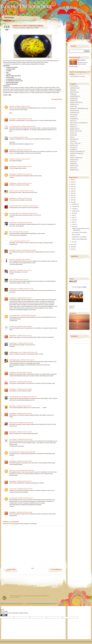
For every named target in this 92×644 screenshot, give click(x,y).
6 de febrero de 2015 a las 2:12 (27, 360)
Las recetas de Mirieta (15, 126)
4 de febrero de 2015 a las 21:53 (26, 191)
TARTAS (72, 162)
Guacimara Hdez (13, 498)
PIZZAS (72, 141)
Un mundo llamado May (15, 397)
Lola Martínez (13, 174)
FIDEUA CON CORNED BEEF (79, 239)
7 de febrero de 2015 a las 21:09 (24, 432)
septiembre (75, 211)
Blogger (84, 287)
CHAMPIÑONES (74, 96)
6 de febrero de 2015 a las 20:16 (29, 397)
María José (12, 259)
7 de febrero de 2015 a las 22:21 (25, 439)
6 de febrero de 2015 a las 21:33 (24, 406)
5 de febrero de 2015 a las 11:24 (24, 270)
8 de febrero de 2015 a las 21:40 (27, 470)
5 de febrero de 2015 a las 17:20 (25, 289)
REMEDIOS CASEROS (76, 154)
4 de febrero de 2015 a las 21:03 (22, 159)
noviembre (75, 206)
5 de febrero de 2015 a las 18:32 (24, 298)
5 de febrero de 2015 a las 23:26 (29, 352)
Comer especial (13, 439)
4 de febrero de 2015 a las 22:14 (24, 198)
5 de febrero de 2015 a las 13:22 (21, 280)
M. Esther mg (13, 326)
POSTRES (73, 145)
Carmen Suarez (13, 489)
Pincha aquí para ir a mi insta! (77, 76)
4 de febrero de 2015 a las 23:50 (22, 241)
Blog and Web (46, 596)
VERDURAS (73, 170)
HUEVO (72, 121)
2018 (72, 195)
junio (73, 218)
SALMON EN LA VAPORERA (79, 237)
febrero (74, 227)
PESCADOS (73, 139)
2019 (72, 193)
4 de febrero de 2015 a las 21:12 (24, 167)
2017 (72, 198)
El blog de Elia (13, 223)
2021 (72, 189)
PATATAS (72, 135)
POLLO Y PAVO (74, 143)
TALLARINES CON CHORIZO (79, 232)
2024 (72, 182)
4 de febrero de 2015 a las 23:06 (21, 232)
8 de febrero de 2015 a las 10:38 (28, 452)
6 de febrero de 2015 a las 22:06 (25, 423)
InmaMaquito (13, 119)
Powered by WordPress (4, 598)
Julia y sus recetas (14, 191)
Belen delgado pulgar (14, 360)
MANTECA (73, 125)
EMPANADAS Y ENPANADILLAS (78, 109)
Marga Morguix (13, 343)
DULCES (72, 106)
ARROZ (72, 90)
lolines (11, 232)
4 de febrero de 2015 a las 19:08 (24, 119)
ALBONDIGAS (74, 88)
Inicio (33, 568)
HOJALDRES (73, 119)
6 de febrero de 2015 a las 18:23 (24, 372)
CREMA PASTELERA (75, 102)
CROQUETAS (73, 104)
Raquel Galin (13, 270)
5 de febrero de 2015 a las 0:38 (29, 250)
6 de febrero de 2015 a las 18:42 (25, 382)
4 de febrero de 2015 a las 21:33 (24, 183)
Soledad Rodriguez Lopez (15, 352)
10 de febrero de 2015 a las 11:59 (24, 512)
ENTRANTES (73, 113)
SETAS (72, 156)
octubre (74, 209)
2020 (72, 191)
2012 (72, 249)
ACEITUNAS (73, 86)
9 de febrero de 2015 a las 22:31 (26, 498)
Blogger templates (37, 596)
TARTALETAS (73, 160)
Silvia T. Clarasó (13, 423)
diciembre (75, 204)
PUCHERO (73, 149)
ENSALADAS (73, 111)
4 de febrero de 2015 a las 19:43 (20, 137)
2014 (72, 245)
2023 (72, 184)
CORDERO (73, 100)
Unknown (12, 106)
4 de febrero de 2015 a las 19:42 (28, 126)
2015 (72, 202)
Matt (31, 596)
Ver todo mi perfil (73, 66)
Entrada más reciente (57, 569)
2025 (72, 180)
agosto (74, 213)
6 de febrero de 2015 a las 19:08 (24, 389)
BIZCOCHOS (73, 92)
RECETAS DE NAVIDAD (76, 151)
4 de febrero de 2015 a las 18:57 (22, 106)
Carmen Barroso (13, 289)
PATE (71, 137)
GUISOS (37, 28)
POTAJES (72, 147)
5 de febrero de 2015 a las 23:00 (25, 343)
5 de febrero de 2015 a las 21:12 (24, 336)
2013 (72, 247)
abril (73, 222)
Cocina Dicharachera (26, 6)
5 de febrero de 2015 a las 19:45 (28, 316)
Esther (11, 280)
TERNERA (73, 164)
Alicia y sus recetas (14, 470)
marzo (74, 224)
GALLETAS (73, 115)
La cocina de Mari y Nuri (15, 213)
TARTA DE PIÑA (76, 235)
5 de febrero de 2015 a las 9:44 (23, 259)
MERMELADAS (74, 129)
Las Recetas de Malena (15, 316)
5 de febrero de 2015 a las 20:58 (24, 326)
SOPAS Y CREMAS (75, 158)
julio (73, 215)
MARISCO (73, 127)
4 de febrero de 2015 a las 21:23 (24, 174)
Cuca (11, 137)
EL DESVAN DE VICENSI (16, 206)
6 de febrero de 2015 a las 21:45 (24, 413)
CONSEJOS (73, 98)
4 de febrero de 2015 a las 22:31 (25, 223)
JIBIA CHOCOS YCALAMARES (78, 123)
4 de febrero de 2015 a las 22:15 (31, 206)
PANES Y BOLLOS (75, 131)
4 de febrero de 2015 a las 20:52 (24, 150)
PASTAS (72, 133)
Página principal (9, 17)
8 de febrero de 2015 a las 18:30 (24, 461)
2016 (72, 200)
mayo (74, 220)
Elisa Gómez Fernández (15, 250)
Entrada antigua (11, 569)
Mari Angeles (13, 406)
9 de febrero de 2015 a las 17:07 (24, 481)
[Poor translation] (5, 615)
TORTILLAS (73, 166)
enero (74, 242)
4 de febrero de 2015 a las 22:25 (29, 213)
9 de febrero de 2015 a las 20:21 (25, 489)
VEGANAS (73, 168)
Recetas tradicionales (14, 452)
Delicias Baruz (13, 382)
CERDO (72, 94)
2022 (72, 187)
